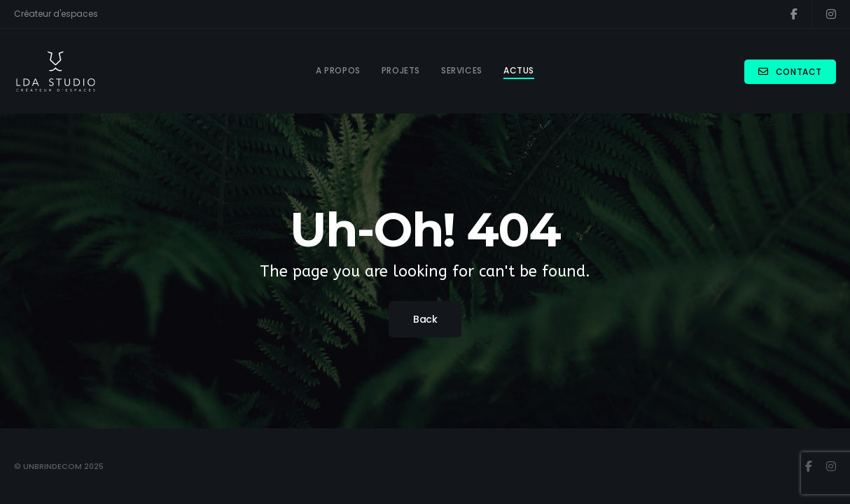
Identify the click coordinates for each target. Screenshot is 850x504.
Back (425, 319)
